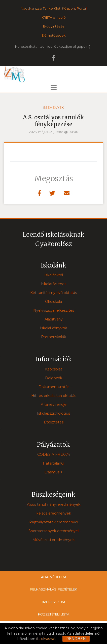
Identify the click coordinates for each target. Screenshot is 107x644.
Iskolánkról (54, 275)
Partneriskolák (53, 337)
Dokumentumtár (54, 387)
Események (53, 108)
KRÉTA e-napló (54, 17)
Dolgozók (54, 378)
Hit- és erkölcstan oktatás (54, 396)
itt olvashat (46, 639)
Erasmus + (53, 472)
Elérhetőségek (54, 35)
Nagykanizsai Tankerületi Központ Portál (54, 8)
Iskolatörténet (53, 284)
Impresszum (54, 602)
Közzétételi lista (54, 614)
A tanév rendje (54, 405)
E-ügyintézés (54, 26)
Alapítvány (54, 319)
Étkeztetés (54, 422)
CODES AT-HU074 (54, 454)
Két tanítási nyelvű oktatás (53, 293)
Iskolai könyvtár (54, 328)
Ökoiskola (53, 302)
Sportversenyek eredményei (53, 531)
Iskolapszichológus (53, 413)
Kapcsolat (54, 369)
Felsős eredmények (54, 513)
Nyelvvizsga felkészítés (54, 310)
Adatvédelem (53, 577)
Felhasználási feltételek (54, 589)
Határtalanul (53, 463)
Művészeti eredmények (53, 540)
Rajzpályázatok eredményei (54, 522)
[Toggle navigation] (54, 88)
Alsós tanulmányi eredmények (54, 504)
